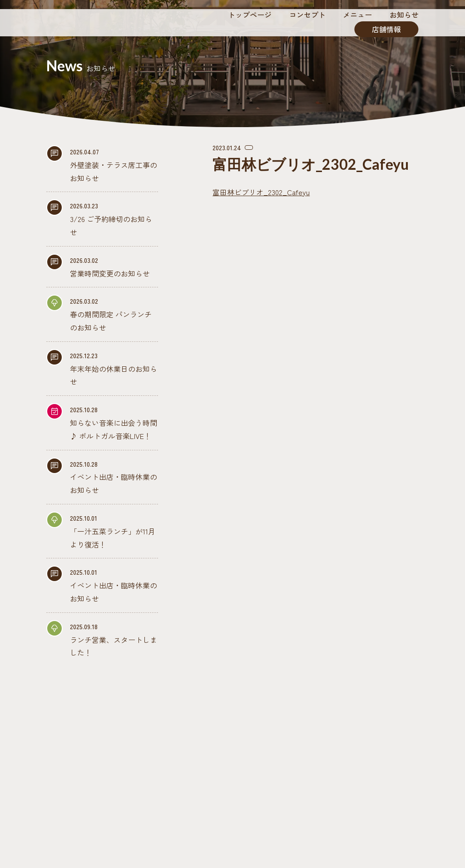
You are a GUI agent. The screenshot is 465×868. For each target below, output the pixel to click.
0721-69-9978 (241, 812)
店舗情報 (386, 29)
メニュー (357, 15)
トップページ (250, 15)
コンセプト (307, 15)
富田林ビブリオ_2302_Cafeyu (261, 192)
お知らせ (404, 15)
